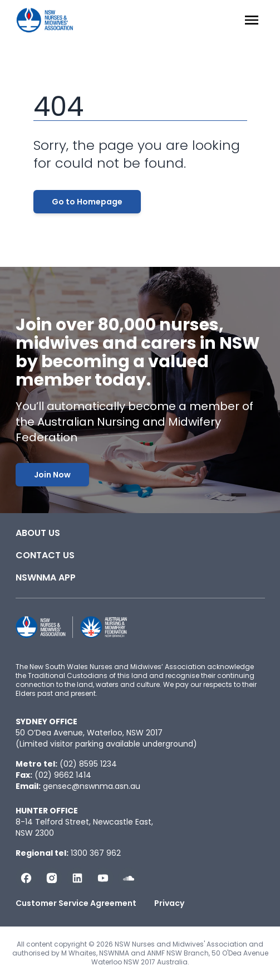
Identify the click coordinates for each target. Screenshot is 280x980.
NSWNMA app (46, 577)
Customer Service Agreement (76, 903)
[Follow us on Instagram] (52, 878)
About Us (38, 533)
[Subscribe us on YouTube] (103, 878)
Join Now (52, 475)
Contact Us (45, 555)
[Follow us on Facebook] (26, 878)
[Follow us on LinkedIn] (77, 878)
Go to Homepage (87, 202)
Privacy (169, 903)
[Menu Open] (252, 20)
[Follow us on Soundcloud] (129, 878)
